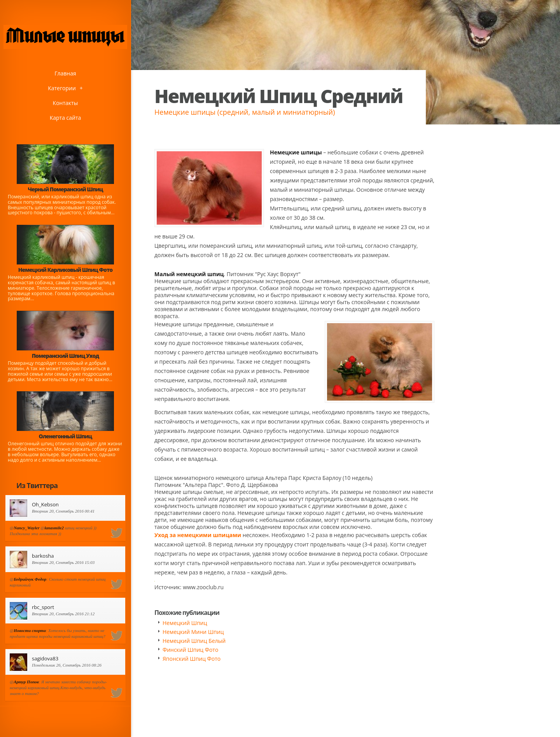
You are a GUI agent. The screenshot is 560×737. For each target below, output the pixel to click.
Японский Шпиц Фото (192, 659)
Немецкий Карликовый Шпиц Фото (66, 270)
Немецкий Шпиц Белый (194, 641)
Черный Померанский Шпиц (65, 189)
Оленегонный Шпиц (66, 436)
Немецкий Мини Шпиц (193, 632)
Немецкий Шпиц (185, 623)
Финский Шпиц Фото (190, 650)
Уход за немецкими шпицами (198, 535)
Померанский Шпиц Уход (65, 356)
